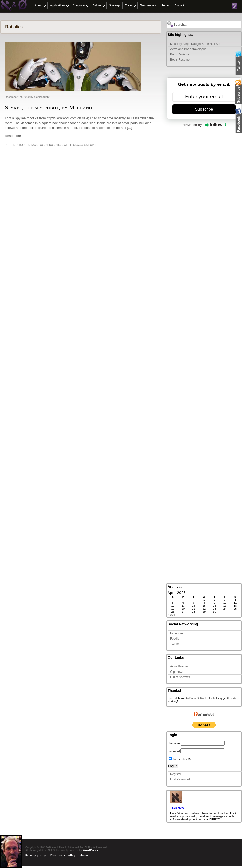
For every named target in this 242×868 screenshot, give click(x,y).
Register (176, 774)
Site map (114, 5)
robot (43, 145)
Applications (58, 5)
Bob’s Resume (180, 60)
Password (174, 751)
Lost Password (180, 779)
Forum (165, 5)
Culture (97, 5)
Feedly (175, 639)
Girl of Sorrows (180, 677)
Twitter (174, 644)
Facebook (177, 633)
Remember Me (180, 759)
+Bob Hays (177, 808)
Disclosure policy (63, 856)
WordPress (90, 850)
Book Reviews (180, 54)
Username (174, 743)
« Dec (171, 615)
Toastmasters (148, 5)
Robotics (56, 145)
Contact (179, 5)
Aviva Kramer (179, 666)
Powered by (204, 125)
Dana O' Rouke (199, 698)
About (39, 5)
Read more (13, 136)
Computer (79, 5)
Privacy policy (36, 856)
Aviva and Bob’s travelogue (188, 49)
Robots (24, 145)
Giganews (177, 672)
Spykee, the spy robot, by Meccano (48, 107)
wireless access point (80, 145)
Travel (129, 5)
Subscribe (204, 109)
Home (84, 856)
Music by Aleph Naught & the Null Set (195, 44)
